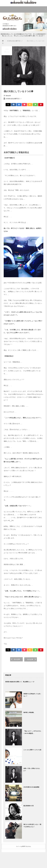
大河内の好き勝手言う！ (14, 99)
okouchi (8, 96)
